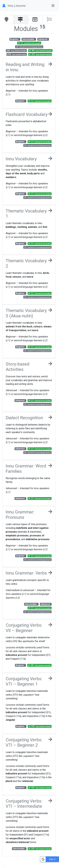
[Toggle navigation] (53, 6)
